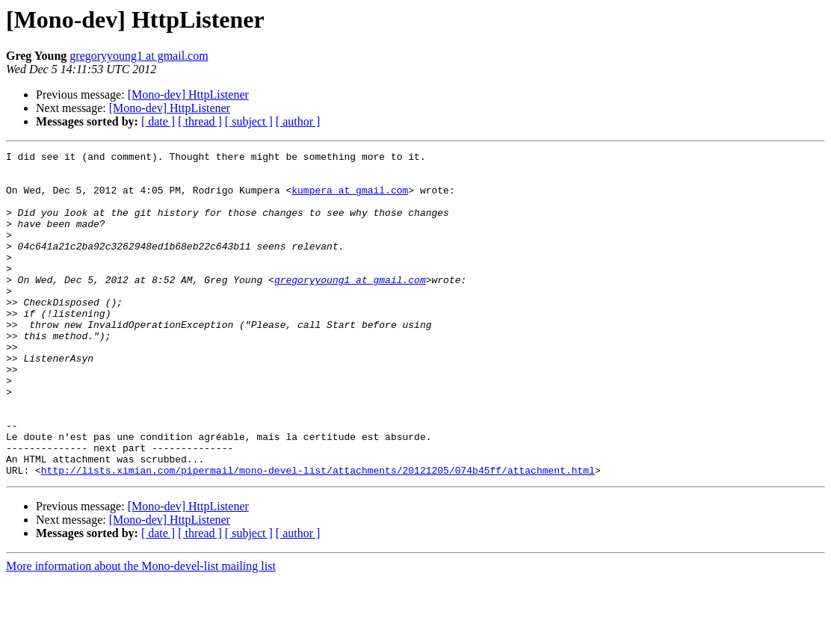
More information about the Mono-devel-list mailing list (141, 631)
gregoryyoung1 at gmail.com (139, 56)
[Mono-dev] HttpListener (188, 95)
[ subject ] (249, 121)
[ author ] (298, 121)
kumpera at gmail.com (350, 199)
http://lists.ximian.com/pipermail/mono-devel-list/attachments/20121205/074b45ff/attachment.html (318, 535)
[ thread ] (200, 121)
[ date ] (158, 121)
